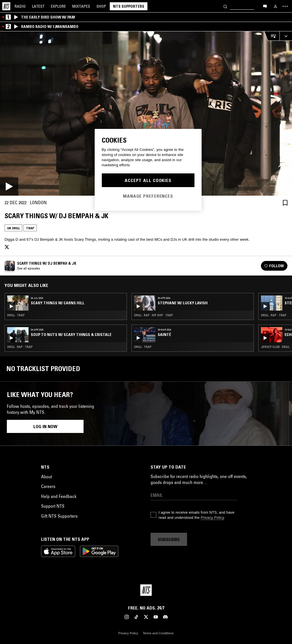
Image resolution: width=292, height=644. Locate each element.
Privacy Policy (212, 518)
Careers (48, 486)
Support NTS (53, 506)
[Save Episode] (285, 203)
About (46, 477)
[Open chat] (265, 6)
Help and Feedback (59, 496)
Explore (58, 6)
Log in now (45, 426)
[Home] (6, 6)
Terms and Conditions (158, 633)
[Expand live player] (286, 36)
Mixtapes (81, 6)
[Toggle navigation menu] (285, 6)
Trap (30, 228)
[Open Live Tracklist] (272, 36)
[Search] (225, 6)
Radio (20, 6)
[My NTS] (275, 6)
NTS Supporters (129, 6)
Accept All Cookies (148, 180)
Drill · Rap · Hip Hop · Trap (154, 315)
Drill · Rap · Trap (20, 347)
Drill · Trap (16, 315)
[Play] (146, 114)
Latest (38, 6)
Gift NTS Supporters (59, 516)
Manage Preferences (148, 196)
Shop (101, 6)
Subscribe (169, 539)
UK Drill (13, 228)
